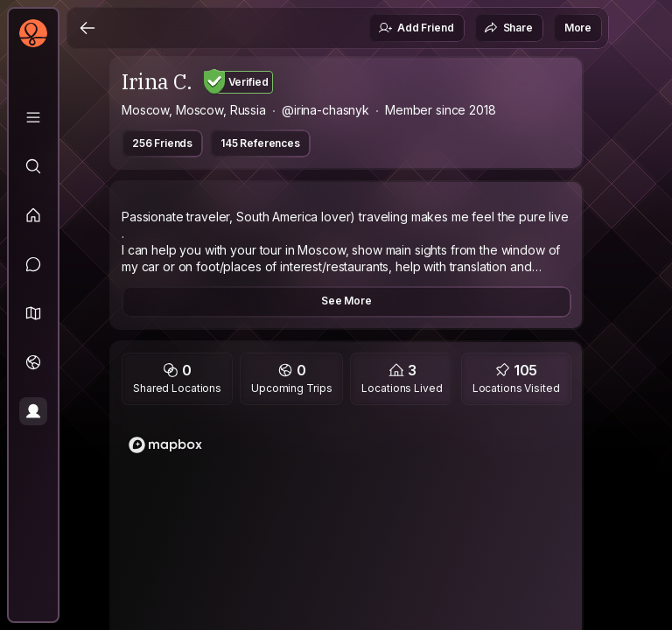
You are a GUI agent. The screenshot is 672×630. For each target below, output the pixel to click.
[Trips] (33, 362)
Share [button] (508, 28)
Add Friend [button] (416, 28)
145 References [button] (260, 143)
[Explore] (33, 166)
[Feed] (33, 215)
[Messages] (33, 264)
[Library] (33, 117)
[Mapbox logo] (165, 445)
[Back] (87, 28)
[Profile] (33, 411)
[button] (33, 313)
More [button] (578, 28)
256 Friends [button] (162, 143)
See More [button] (346, 301)
